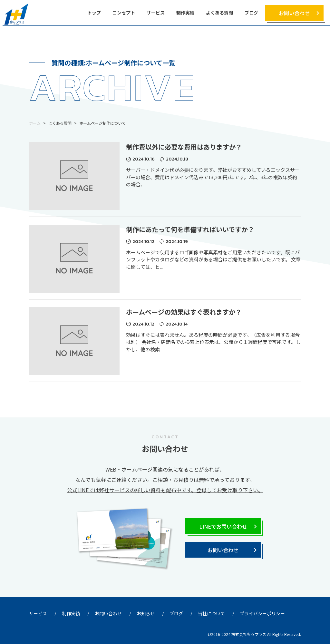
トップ (94, 13)
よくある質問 (219, 13)
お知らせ (146, 613)
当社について (211, 613)
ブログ (251, 13)
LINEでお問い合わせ (223, 526)
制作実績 (185, 13)
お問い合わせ (294, 13)
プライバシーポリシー (262, 613)
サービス (156, 13)
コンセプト (124, 13)
